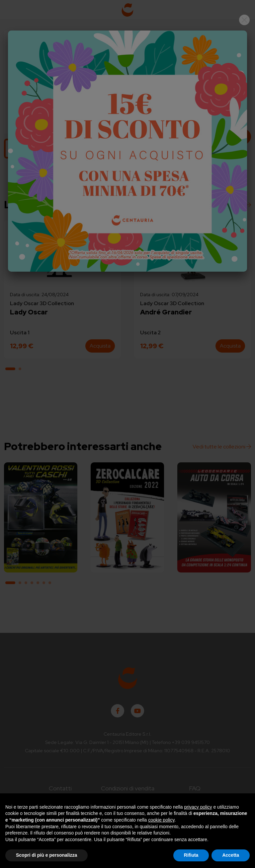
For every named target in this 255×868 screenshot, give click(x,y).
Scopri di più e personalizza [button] (46, 855)
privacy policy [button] (198, 807)
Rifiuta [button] (191, 855)
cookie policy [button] (161, 820)
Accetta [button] (231, 855)
